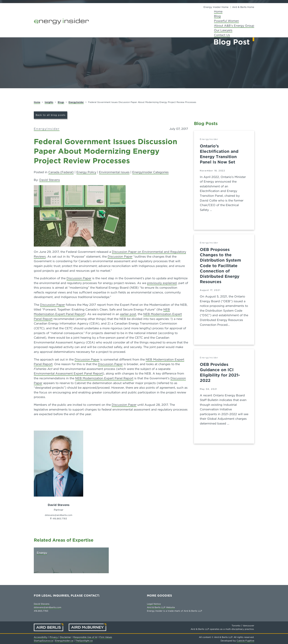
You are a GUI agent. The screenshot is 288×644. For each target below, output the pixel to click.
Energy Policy (86, 172)
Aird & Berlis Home (243, 7)
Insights (49, 102)
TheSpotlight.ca (84, 641)
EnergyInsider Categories (150, 172)
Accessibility (41, 637)
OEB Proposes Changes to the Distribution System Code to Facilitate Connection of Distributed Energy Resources (220, 265)
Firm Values (106, 637)
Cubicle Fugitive (245, 641)
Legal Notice (154, 604)
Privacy (54, 637)
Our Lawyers (223, 30)
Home (218, 11)
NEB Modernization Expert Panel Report (104, 378)
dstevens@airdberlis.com (47, 607)
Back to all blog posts (51, 115)
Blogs (61, 102)
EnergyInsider (76, 102)
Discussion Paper (120, 257)
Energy (42, 553)
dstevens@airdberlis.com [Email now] (58, 515)
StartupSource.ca (43, 641)
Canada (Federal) (61, 172)
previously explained (162, 283)
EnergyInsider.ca (64, 641)
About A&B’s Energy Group (234, 26)
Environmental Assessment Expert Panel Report (68, 373)
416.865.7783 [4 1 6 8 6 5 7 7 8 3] (60, 519)
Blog (217, 16)
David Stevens (50, 180)
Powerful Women (226, 21)
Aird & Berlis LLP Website (161, 607)
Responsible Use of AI (85, 637)
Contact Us (222, 35)
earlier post (128, 314)
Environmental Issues (114, 172)
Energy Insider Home (216, 7)
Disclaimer (65, 637)
